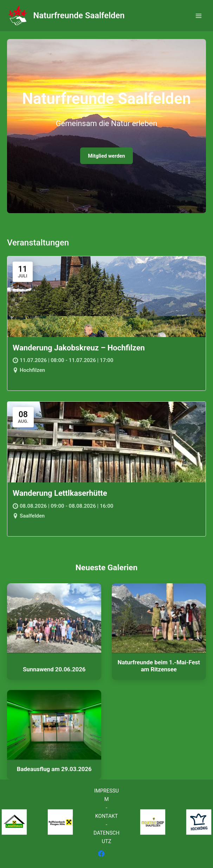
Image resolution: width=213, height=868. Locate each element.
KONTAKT (107, 816)
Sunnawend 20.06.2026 (54, 669)
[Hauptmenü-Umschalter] (199, 16)
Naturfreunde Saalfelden (79, 15)
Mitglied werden (106, 156)
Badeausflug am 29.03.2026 (54, 769)
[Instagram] (112, 854)
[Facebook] (101, 854)
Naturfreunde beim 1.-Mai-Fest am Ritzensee (159, 666)
